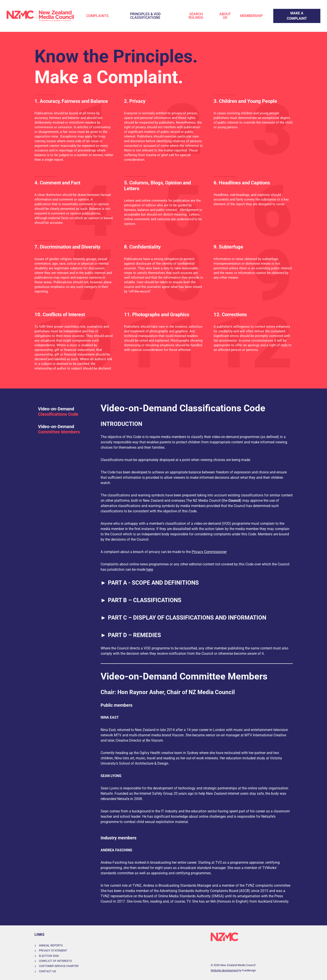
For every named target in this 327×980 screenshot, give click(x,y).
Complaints (97, 16)
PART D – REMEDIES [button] (131, 635)
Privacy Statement (53, 950)
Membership (251, 16)
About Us (225, 16)
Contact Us (47, 971)
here (150, 569)
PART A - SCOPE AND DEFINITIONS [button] (150, 583)
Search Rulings (196, 16)
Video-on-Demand (58, 412)
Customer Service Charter (59, 966)
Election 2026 (49, 956)
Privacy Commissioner (209, 552)
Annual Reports (51, 945)
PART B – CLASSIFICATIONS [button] (141, 600)
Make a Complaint (288, 11)
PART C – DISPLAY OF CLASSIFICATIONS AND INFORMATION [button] (184, 618)
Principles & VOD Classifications (145, 16)
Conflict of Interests (55, 961)
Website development (225, 970)
